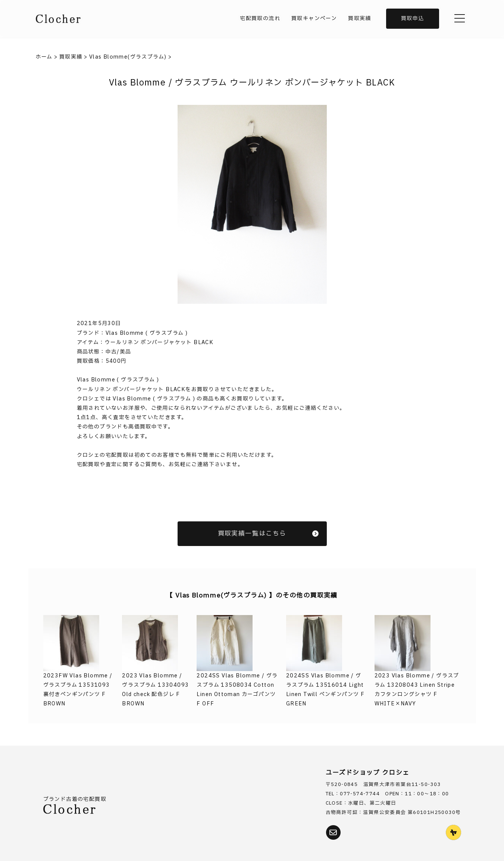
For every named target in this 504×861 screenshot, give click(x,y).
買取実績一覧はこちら (269, 534)
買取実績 (360, 18)
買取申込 (413, 18)
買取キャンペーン (314, 18)
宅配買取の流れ (260, 18)
